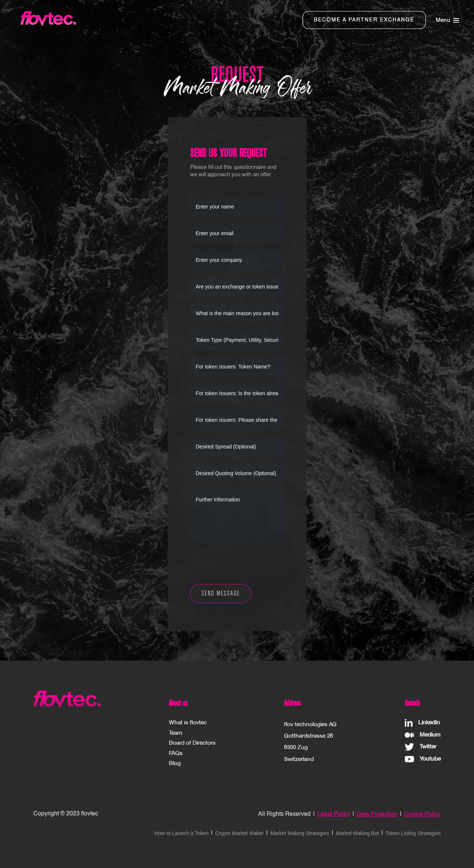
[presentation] (246, 564)
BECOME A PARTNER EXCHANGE (364, 20)
